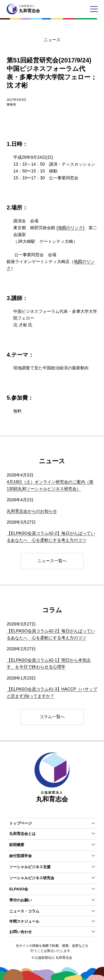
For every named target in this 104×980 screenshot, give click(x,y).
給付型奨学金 (21, 856)
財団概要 (17, 845)
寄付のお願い (21, 900)
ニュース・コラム (24, 911)
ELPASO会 (19, 889)
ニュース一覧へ (52, 561)
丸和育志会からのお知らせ (32, 511)
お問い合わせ (21, 932)
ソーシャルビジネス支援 (30, 867)
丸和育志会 (52, 778)
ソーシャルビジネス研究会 (32, 878)
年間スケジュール (24, 921)
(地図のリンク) (71, 228)
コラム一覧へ (52, 717)
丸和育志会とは (22, 834)
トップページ (21, 823)
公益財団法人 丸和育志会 (54, 958)
